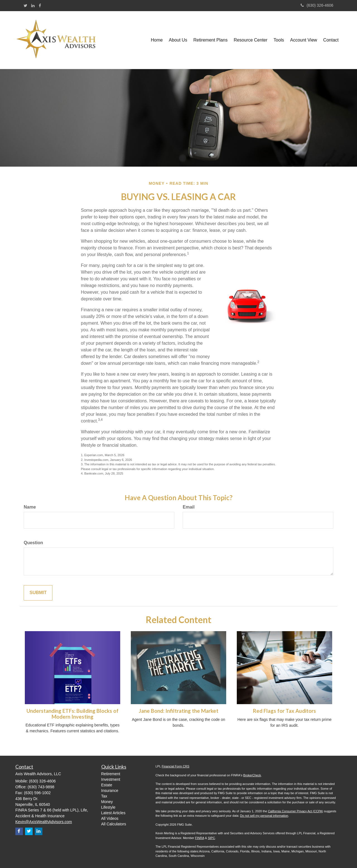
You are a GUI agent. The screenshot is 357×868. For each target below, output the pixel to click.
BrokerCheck (252, 775)
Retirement (111, 774)
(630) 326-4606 (317, 5)
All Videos (110, 818)
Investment (111, 779)
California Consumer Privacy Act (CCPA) (296, 811)
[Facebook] (40, 6)
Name (30, 507)
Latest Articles (113, 813)
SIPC (211, 838)
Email (189, 507)
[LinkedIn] (33, 6)
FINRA (199, 838)
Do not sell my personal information (264, 816)
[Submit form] (38, 593)
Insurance (110, 791)
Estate (107, 785)
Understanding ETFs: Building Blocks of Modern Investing (73, 714)
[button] (178, 40)
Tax (104, 796)
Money (107, 802)
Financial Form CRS (176, 766)
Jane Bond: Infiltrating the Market (179, 711)
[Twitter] (26, 6)
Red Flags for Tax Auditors (284, 711)
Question (33, 543)
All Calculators (114, 824)
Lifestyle (108, 807)
